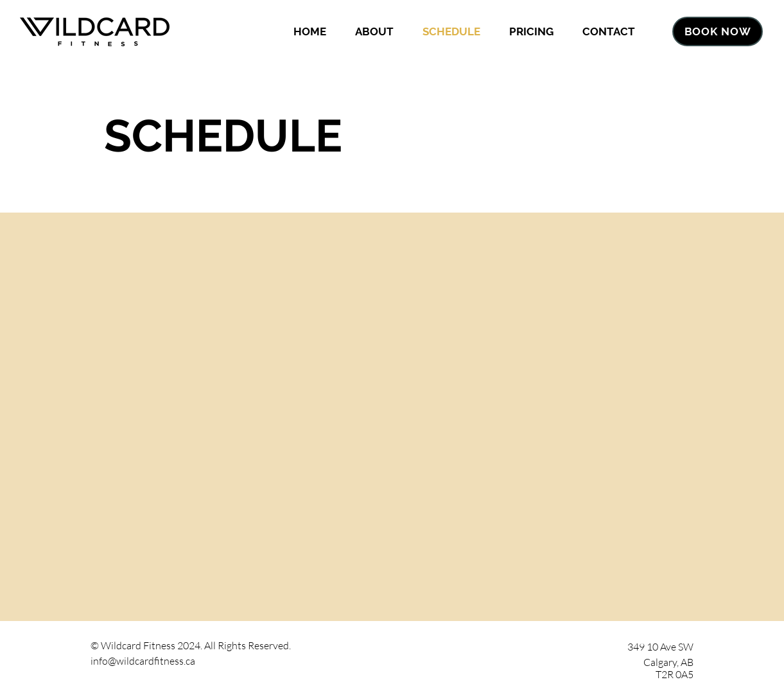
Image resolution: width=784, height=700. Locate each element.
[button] (374, 31)
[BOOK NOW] (718, 31)
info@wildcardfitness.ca (143, 661)
